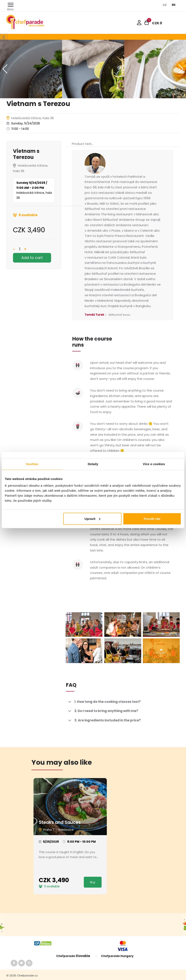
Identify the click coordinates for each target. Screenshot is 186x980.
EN (174, 5)
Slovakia (84, 956)
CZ (165, 5)
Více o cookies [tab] (154, 464)
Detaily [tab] (93, 464)
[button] (181, 69)
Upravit (93, 519)
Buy (93, 882)
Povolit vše (152, 519)
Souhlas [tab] (32, 464)
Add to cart (32, 258)
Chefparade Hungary (117, 956)
